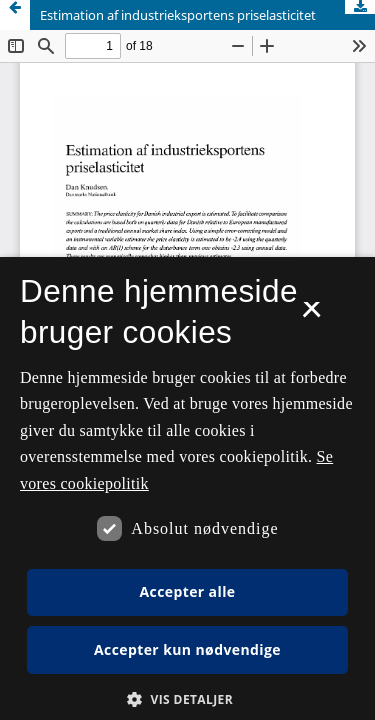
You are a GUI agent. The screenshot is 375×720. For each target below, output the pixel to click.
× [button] (311, 316)
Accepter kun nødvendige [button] (187, 649)
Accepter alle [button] (187, 591)
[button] (187, 699)
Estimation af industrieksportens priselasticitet (178, 15)
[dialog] (187, 488)
